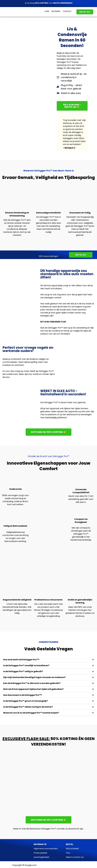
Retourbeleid (72, 849)
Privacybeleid (40, 853)
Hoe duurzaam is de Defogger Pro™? (23, 695)
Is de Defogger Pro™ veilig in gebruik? (23, 671)
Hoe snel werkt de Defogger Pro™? (21, 660)
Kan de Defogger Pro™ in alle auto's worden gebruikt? (32, 683)
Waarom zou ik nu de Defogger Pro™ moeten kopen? (31, 713)
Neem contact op (75, 857)
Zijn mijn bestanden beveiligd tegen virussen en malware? (34, 677)
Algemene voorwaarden (46, 849)
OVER (47, 11)
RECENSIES (56, 11)
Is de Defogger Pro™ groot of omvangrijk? (25, 701)
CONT (65, 11)
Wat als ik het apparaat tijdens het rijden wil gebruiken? (33, 689)
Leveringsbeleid (41, 857)
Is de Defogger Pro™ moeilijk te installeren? (26, 665)
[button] (48, 660)
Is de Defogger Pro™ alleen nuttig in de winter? (28, 707)
